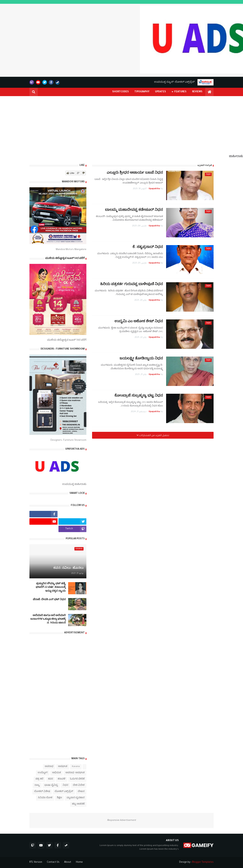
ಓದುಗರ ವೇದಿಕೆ (77, 779)
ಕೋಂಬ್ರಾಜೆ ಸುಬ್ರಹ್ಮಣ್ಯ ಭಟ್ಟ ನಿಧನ (139, 396)
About (68, 862)
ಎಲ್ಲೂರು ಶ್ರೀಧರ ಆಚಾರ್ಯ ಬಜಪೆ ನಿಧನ (135, 173)
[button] (34, 92)
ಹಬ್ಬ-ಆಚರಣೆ (78, 804)
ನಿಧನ (65, 785)
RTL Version (36, 862)
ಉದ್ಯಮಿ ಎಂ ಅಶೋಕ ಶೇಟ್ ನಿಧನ (139, 322)
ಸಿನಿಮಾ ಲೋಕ (45, 798)
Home (79, 862)
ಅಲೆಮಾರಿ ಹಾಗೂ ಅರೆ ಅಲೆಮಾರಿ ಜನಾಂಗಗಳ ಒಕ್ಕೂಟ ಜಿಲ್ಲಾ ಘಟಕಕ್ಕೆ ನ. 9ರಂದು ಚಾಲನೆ (48, 619)
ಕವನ (50, 779)
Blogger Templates (203, 862)
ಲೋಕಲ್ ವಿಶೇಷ (42, 792)
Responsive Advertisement (121, 820)
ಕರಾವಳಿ (62, 779)
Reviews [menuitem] (197, 92)
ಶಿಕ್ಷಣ (59, 798)
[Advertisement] (121, 128)
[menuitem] (209, 92)
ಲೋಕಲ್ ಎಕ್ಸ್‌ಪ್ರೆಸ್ (64, 792)
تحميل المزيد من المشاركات (154, 436)
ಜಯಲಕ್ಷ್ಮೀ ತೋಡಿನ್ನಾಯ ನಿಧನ (141, 359)
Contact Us (53, 862)
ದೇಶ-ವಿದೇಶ (79, 785)
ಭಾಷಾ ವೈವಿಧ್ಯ (51, 785)
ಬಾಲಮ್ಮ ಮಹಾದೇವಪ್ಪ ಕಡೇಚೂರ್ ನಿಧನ (134, 210)
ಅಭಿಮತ (56, 773)
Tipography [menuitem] (142, 92)
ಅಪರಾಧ (49, 767)
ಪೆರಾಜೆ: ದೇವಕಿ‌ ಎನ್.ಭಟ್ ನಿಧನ (49, 600)
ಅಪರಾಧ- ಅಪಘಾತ (75, 773)
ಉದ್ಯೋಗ (43, 773)
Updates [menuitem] (161, 92)
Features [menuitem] (180, 92)
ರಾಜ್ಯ (37, 785)
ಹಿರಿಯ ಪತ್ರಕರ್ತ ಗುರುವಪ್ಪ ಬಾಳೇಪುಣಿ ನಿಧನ (132, 285)
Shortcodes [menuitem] (120, 92)
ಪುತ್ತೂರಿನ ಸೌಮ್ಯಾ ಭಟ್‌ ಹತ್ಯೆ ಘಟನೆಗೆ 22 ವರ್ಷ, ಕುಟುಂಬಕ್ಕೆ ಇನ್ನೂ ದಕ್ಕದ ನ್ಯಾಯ (51, 588)
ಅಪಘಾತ (63, 767)
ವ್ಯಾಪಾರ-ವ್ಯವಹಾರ (76, 798)
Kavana (76, 767)
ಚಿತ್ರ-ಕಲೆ (39, 779)
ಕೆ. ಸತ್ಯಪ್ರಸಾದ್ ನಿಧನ (148, 247)
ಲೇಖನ (81, 792)
